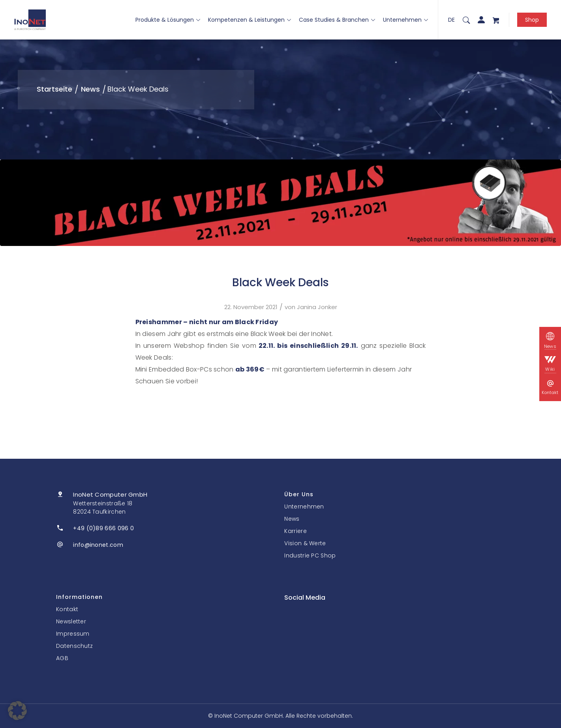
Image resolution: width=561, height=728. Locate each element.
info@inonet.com (98, 545)
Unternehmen (405, 20)
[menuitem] (466, 20)
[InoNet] (30, 20)
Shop (532, 20)
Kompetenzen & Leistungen (250, 20)
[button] (17, 711)
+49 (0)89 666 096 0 (103, 528)
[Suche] (466, 20)
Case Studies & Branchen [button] (337, 20)
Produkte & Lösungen (168, 20)
